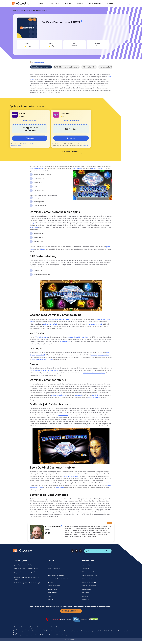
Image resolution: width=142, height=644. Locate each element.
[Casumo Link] (15, 115)
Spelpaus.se (33, 144)
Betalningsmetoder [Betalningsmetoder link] (94, 4)
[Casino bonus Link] (85, 569)
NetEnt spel (78, 395)
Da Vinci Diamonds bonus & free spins (66, 67)
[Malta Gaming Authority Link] (84, 620)
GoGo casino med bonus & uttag (42, 360)
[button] (89, 531)
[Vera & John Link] (56, 115)
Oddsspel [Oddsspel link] (80, 4)
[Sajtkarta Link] (50, 600)
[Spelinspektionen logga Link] (77, 620)
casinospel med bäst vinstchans (78, 337)
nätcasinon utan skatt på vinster (59, 319)
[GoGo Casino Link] (85, 600)
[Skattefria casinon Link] (87, 589)
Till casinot (30, 138)
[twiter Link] (76, 551)
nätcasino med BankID (95, 324)
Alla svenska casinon (71, 152)
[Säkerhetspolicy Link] (52, 593)
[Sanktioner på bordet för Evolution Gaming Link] (25, 569)
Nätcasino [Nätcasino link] (41, 4)
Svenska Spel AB (96, 169)
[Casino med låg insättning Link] (89, 582)
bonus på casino (65, 342)
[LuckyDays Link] (85, 596)
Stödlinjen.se (26, 144)
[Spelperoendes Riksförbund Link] (69, 619)
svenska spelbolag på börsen (100, 355)
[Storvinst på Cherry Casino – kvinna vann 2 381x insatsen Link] (28, 578)
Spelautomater (24, 10)
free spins (33, 223)
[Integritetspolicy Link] (52, 589)
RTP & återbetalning (89, 67)
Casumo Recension (30, 120)
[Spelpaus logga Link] (62, 620)
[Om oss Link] (50, 565)
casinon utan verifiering (51, 324)
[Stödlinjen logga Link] (55, 619)
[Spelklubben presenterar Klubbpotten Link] (24, 565)
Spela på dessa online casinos (41, 67)
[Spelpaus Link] (50, 582)
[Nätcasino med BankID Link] (88, 572)
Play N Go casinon (94, 398)
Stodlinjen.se (84, 145)
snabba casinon (63, 415)
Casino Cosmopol (77, 169)
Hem (14, 10)
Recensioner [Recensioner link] (110, 4)
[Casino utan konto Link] (87, 579)
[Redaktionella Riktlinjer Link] (54, 586)
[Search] (128, 4)
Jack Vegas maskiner (36, 169)
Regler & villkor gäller (16, 145)
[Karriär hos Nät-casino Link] (54, 569)
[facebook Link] (80, 551)
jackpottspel (34, 227)
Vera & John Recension (71, 120)
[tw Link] (46, 533)
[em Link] (49, 533)
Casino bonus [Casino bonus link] (54, 4)
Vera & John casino (42, 337)
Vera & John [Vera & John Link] (65, 113)
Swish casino (60, 488)
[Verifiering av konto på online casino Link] (58, 579)
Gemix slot (96, 395)
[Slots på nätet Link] (85, 593)
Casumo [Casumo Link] (22, 113)
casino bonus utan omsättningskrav (94, 373)
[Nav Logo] (21, 4)
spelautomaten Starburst (59, 395)
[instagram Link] (72, 551)
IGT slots (42, 249)
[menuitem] (42, 4)
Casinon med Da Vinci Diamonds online (112, 67)
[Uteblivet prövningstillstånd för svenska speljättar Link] (27, 583)
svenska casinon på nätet (70, 476)
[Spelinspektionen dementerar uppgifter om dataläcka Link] (28, 573)
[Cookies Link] (50, 596)
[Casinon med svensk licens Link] (89, 575)
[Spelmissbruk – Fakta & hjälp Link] (56, 575)
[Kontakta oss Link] (51, 572)
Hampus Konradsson (39, 62)
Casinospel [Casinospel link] (68, 4)
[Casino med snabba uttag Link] (89, 586)
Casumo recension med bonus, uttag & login (44, 370)
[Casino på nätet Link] (86, 565)
